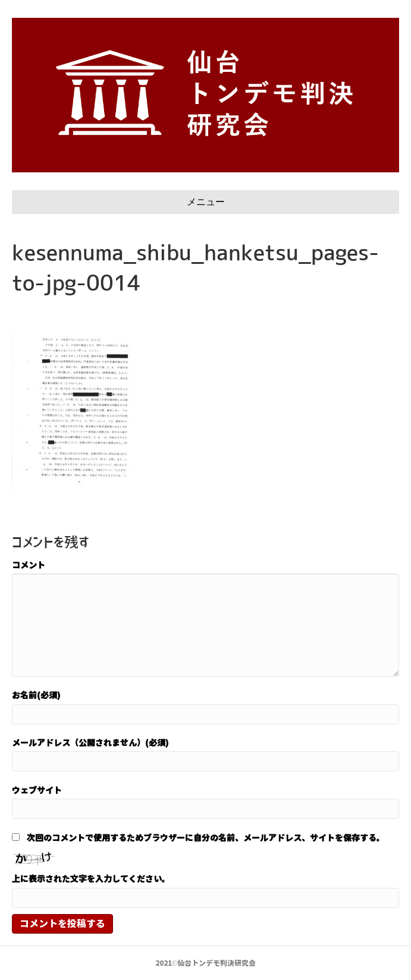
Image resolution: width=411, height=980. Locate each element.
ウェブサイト (37, 790)
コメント (29, 565)
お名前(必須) (36, 695)
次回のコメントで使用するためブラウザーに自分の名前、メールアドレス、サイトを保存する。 (206, 837)
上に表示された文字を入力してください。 (91, 878)
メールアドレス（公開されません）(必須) (90, 742)
